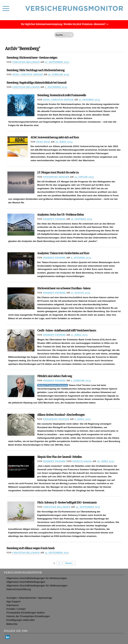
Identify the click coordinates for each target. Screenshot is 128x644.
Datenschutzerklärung (19, 589)
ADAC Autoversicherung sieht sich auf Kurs (55, 137)
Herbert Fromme (54, 219)
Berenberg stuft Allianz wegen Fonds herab (31, 548)
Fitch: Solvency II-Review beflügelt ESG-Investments (67, 503)
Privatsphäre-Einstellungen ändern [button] (26, 613)
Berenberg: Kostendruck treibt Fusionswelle (62, 95)
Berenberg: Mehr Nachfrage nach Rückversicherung (35, 70)
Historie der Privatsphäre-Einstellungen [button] (28, 616)
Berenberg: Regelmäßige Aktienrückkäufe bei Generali (36, 83)
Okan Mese (43, 142)
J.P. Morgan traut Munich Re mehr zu (58, 172)
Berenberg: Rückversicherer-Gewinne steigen (32, 58)
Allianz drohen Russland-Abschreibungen (61, 415)
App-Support (13, 602)
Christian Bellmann (26, 62)
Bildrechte (12, 624)
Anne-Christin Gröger (28, 74)
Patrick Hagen (82, 461)
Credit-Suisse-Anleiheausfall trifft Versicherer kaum (67, 330)
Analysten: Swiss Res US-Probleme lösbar (61, 215)
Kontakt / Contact (16, 609)
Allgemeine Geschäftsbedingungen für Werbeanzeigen (37, 578)
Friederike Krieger (56, 177)
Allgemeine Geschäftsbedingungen (26, 582)
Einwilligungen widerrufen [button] (21, 620)
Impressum (13, 605)
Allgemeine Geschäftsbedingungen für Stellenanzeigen (37, 586)
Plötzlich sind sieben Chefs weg (55, 376)
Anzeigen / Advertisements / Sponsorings (29, 598)
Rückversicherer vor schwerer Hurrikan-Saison (64, 288)
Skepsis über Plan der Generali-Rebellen (60, 457)
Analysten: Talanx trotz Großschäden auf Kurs (63, 253)
